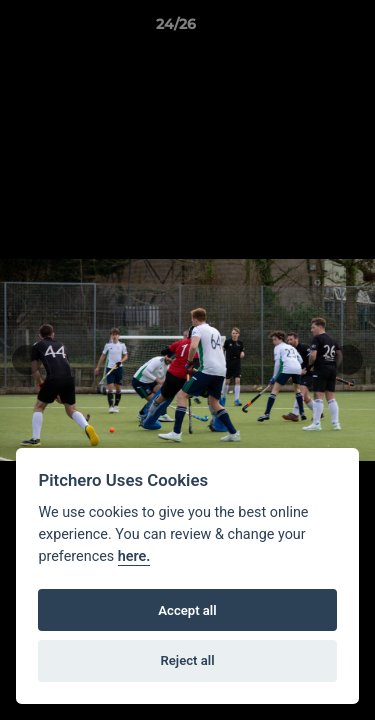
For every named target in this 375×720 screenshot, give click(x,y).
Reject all (187, 660)
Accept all (187, 610)
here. (134, 556)
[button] (303, 29)
